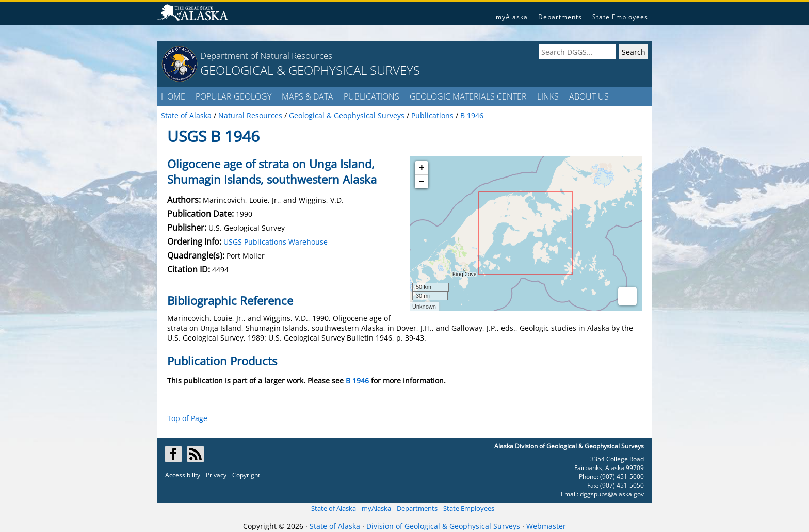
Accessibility (183, 475)
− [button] (422, 182)
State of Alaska (334, 508)
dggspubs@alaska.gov (612, 494)
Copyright (246, 475)
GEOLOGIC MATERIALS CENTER (468, 96)
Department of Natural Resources (266, 55)
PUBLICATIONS (371, 96)
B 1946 (357, 381)
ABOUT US (589, 96)
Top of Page (187, 418)
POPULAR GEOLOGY (233, 96)
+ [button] (422, 168)
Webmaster (546, 526)
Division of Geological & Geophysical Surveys (443, 526)
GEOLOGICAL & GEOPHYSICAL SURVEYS (310, 70)
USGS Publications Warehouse (276, 242)
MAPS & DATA (308, 96)
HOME (173, 96)
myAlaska (512, 17)
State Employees (620, 17)
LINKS (548, 96)
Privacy (216, 475)
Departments (560, 17)
